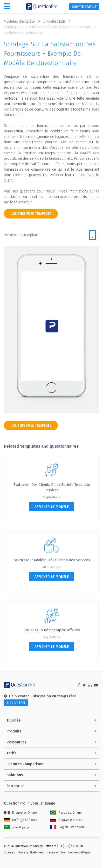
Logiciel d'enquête (68, 827)
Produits (14, 731)
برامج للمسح (16, 827)
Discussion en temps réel (54, 696)
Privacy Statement (31, 852)
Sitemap (10, 852)
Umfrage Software (21, 820)
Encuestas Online (20, 813)
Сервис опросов (66, 820)
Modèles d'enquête (23, 21)
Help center (16, 696)
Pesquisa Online (66, 813)
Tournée (13, 720)
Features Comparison (25, 764)
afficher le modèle (52, 507)
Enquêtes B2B (58, 21)
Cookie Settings (79, 852)
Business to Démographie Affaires (52, 630)
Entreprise (15, 786)
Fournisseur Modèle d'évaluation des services (52, 560)
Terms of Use (56, 852)
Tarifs (11, 753)
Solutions (15, 775)
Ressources (16, 742)
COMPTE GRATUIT (84, 7)
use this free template (31, 214)
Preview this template (21, 235)
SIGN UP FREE (16, 703)
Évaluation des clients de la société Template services (52, 487)
